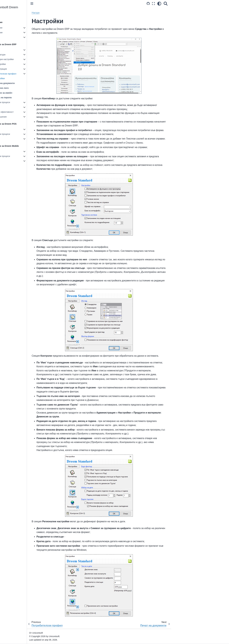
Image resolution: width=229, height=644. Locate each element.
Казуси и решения (22, 117)
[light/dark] (183, 4)
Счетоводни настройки (26, 59)
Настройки (18, 50)
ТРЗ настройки (22, 64)
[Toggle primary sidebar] (56, 4)
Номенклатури (22, 55)
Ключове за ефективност (25, 112)
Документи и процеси (23, 102)
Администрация (23, 69)
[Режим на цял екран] (178, 4)
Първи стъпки (20, 28)
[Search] (190, 4)
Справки (17, 107)
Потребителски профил (28, 74)
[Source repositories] (172, 4)
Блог (15, 37)
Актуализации (20, 33)
